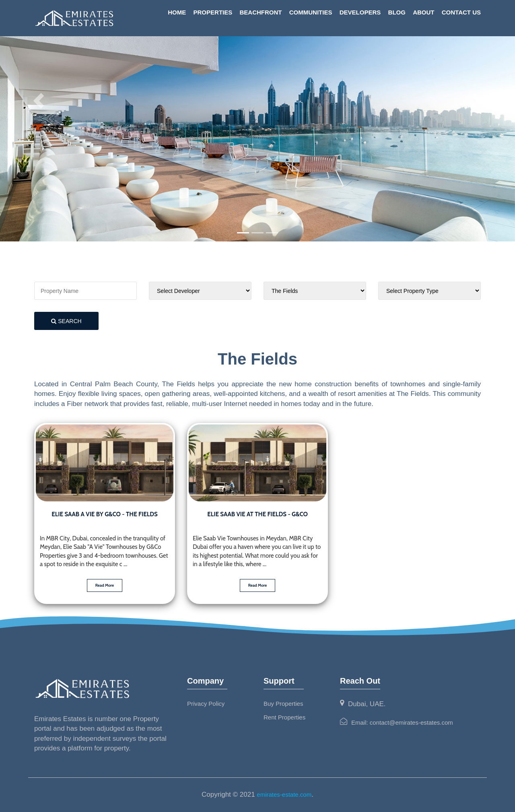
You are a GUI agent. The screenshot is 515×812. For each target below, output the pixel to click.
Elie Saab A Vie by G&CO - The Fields (104, 514)
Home (177, 12)
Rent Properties (284, 717)
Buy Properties (283, 704)
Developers (360, 12)
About (423, 12)
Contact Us (461, 12)
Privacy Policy (206, 704)
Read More (105, 585)
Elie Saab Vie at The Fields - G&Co (257, 514)
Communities (311, 12)
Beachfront (261, 12)
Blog (397, 12)
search (66, 321)
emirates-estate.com (284, 794)
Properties (213, 12)
